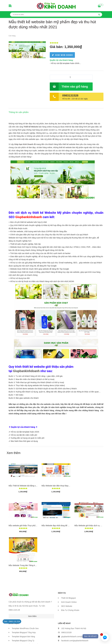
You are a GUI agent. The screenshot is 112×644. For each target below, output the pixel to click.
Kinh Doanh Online (69, 602)
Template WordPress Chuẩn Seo (25, 628)
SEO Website (67, 606)
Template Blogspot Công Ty (23, 641)
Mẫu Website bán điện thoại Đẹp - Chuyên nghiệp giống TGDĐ (67, 486)
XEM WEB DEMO (64, 55)
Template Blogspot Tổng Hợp (24, 632)
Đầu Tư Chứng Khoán (70, 610)
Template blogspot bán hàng (23, 637)
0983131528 (70, 95)
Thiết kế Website (31, 127)
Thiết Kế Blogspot (68, 598)
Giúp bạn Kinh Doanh (24, 144)
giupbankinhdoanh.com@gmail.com (76, 637)
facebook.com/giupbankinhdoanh (75, 641)
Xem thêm (14, 453)
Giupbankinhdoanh (26, 371)
